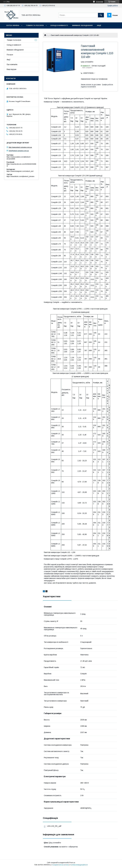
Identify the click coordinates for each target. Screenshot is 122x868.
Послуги (10, 55)
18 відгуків (99, 2)
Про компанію (12, 64)
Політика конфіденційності (79, 865)
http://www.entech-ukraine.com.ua (20, 147)
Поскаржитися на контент (60, 865)
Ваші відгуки (11, 69)
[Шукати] (101, 15)
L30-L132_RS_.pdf (54, 826)
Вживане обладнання (82, 25)
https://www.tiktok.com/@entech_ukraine (20, 176)
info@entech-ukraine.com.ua (19, 151)
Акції (99, 25)
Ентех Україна (13, 25)
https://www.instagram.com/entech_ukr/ (20, 171)
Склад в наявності (59, 25)
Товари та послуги (35, 25)
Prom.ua (72, 863)
